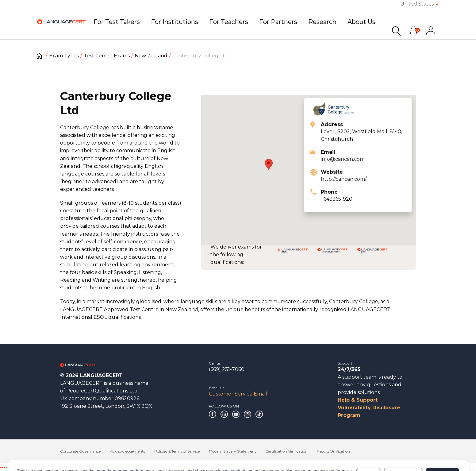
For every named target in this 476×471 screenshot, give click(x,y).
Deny (368, 448)
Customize (403, 448)
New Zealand (151, 56)
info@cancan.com (343, 159)
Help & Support (358, 400)
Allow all (442, 448)
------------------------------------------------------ (50, 467)
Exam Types (64, 56)
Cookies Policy (70, 451)
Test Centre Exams (107, 56)
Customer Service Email (238, 394)
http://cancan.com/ (344, 179)
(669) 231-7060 (227, 369)
